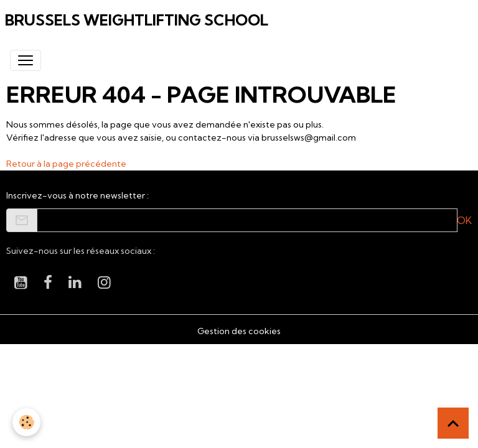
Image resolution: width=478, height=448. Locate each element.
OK (464, 220)
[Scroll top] (453, 423)
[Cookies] (26, 422)
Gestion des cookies (239, 331)
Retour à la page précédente (66, 164)
